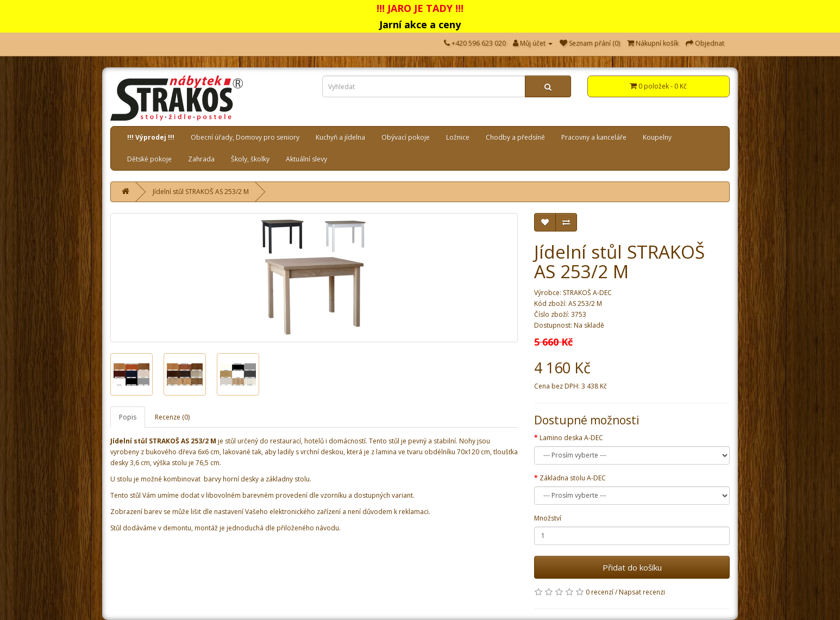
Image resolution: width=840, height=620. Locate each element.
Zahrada (201, 159)
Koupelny (657, 137)
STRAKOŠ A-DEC (587, 293)
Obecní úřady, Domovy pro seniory (245, 137)
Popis (128, 417)
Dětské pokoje (149, 159)
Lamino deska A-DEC (571, 438)
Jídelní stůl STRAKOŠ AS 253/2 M (201, 192)
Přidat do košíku (632, 567)
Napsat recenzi (642, 592)
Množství (548, 518)
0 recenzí (600, 592)
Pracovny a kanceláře (594, 137)
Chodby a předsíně (515, 137)
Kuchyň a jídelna (340, 137)
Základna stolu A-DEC (573, 478)
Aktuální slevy (306, 159)
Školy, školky (250, 159)
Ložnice (458, 137)
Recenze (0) (172, 417)
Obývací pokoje (406, 137)
